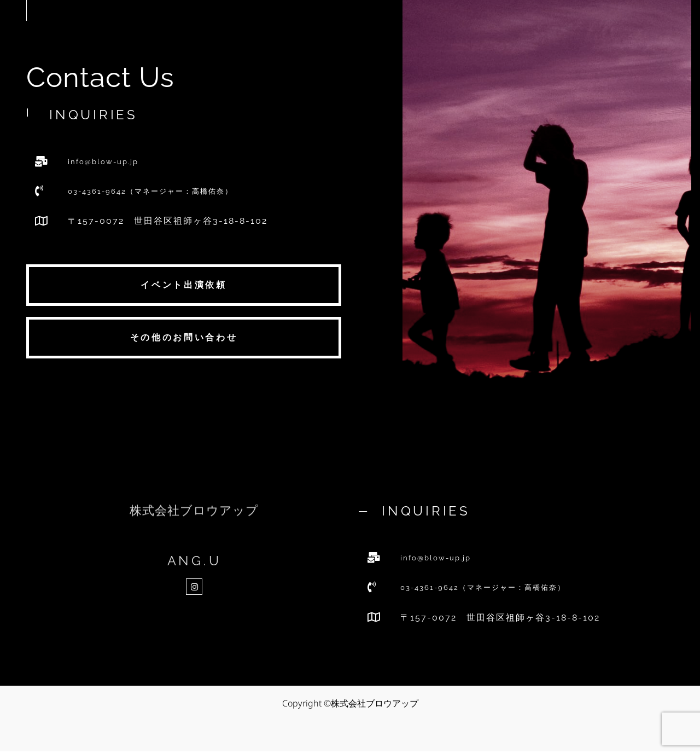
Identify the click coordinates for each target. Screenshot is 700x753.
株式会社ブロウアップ (194, 520)
